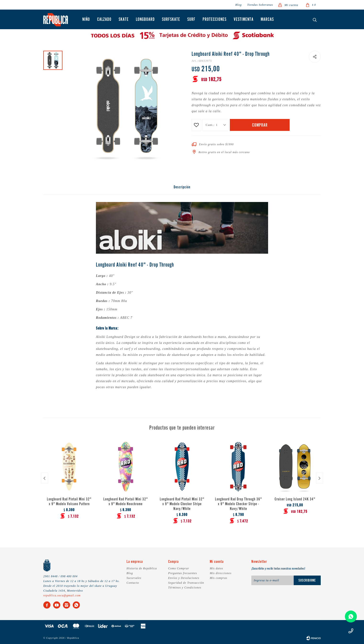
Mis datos (216, 568)
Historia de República (142, 568)
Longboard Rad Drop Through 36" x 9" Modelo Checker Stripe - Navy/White (238, 504)
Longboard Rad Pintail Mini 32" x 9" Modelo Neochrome (126, 502)
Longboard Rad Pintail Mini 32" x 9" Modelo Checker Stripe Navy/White (182, 504)
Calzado (104, 20)
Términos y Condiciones (185, 588)
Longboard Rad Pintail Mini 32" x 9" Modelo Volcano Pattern (69, 502)
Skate (124, 20)
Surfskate (171, 20)
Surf (191, 20)
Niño (86, 20)
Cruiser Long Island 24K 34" (295, 499)
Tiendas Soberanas (260, 5)
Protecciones (215, 20)
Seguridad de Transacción (186, 583)
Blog (239, 5)
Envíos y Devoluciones (184, 578)
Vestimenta (244, 20)
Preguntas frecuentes (183, 573)
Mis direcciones (221, 573)
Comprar (260, 125)
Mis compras (218, 578)
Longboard (145, 20)
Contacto (133, 583)
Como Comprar (179, 568)
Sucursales (134, 578)
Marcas (267, 20)
